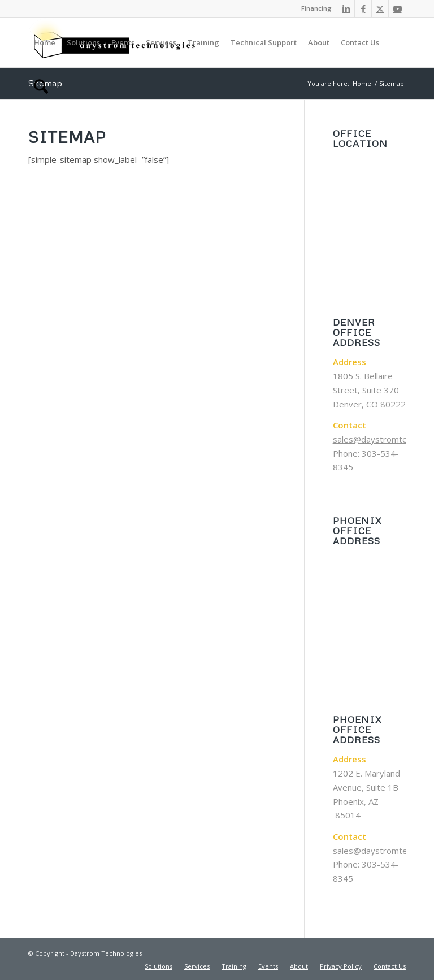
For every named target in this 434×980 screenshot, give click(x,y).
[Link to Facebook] (363, 8)
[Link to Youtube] (397, 8)
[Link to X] (380, 8)
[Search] (41, 92)
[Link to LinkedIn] (346, 8)
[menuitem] (314, 8)
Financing (316, 8)
